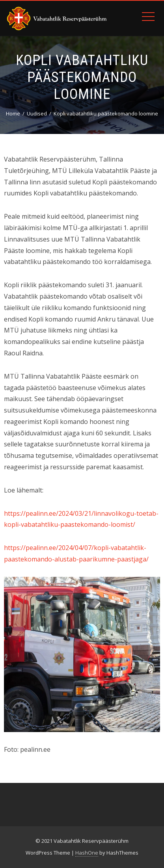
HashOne (87, 853)
